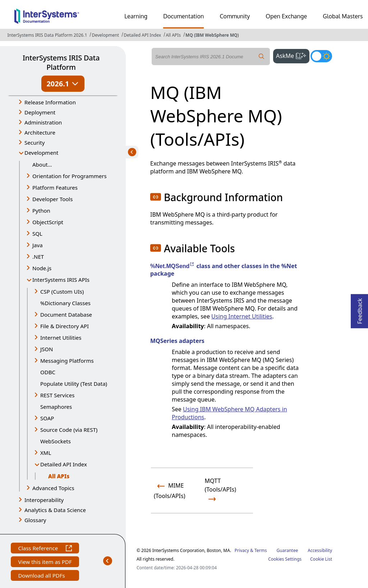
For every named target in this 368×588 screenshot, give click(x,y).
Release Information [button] (50, 102)
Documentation (183, 16)
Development (105, 35)
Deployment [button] (40, 112)
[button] (156, 197)
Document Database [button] (66, 315)
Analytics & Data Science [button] (55, 510)
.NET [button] (38, 257)
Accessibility (320, 550)
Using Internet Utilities (242, 316)
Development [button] (42, 153)
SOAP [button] (47, 418)
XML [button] (46, 453)
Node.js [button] (42, 268)
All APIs (173, 35)
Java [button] (38, 245)
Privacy (242, 550)
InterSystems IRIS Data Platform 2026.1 (47, 35)
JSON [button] (47, 349)
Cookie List (321, 559)
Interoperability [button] (44, 500)
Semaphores (56, 407)
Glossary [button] (35, 520)
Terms (261, 550)
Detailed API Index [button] (64, 464)
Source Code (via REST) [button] (69, 430)
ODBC (48, 372)
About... (42, 164)
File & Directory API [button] (65, 326)
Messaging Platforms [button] (67, 361)
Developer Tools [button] (52, 199)
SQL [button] (37, 234)
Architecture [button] (40, 132)
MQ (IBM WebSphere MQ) (212, 35)
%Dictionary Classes (65, 303)
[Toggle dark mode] (321, 56)
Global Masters (343, 16)
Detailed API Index (142, 35)
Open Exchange (286, 16)
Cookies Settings (285, 559)
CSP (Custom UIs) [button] (62, 291)
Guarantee (287, 550)
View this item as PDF (45, 563)
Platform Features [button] (55, 187)
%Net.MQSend (172, 266)
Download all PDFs (42, 576)
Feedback (360, 309)
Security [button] (34, 143)
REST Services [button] (57, 395)
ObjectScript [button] (48, 222)
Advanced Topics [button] (53, 488)
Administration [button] (43, 122)
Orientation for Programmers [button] (70, 176)
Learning (136, 16)
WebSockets (56, 441)
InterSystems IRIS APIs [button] (61, 280)
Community (235, 16)
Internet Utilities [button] (61, 338)
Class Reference (45, 549)
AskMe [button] (293, 55)
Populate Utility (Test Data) (74, 384)
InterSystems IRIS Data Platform (61, 62)
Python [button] (41, 211)
